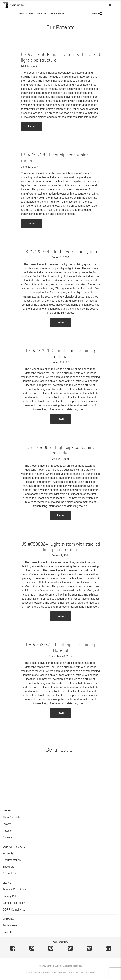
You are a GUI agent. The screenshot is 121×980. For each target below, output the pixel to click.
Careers (7, 837)
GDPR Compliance (14, 910)
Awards (7, 824)
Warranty (8, 853)
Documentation (12, 860)
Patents (7, 831)
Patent (31, 126)
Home (21, 13)
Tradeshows (10, 925)
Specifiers (8, 867)
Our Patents (58, 13)
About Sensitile (37, 13)
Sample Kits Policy (14, 903)
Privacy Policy (11, 896)
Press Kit (8, 932)
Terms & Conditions (14, 889)
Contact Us (9, 873)
